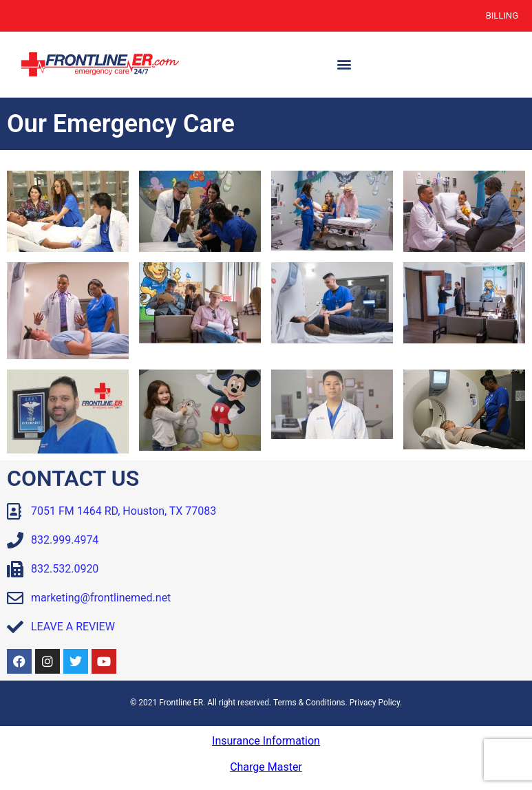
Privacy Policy (375, 703)
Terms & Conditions (309, 703)
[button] (344, 64)
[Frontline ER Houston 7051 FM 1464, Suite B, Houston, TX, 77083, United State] (400, 570)
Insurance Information (266, 741)
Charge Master (266, 767)
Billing (502, 15)
